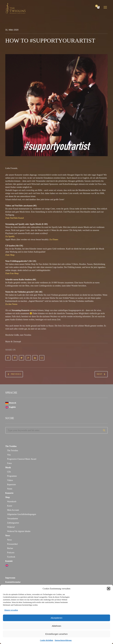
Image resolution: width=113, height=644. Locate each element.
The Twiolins (11, 446)
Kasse (10, 506)
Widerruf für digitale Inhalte (19, 531)
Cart (97, 6)
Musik (8, 468)
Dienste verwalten (11, 610)
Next (99, 374)
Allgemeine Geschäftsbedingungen (22, 514)
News (8, 536)
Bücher (10, 548)
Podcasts (11, 553)
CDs (9, 472)
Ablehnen (56, 626)
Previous (16, 374)
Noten (10, 489)
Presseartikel (13, 544)
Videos (10, 480)
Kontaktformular (13, 582)
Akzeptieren (56, 618)
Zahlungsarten (13, 523)
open (105, 7)
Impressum (10, 578)
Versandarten (13, 519)
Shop (8, 497)
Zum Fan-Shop (12, 273)
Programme (12, 476)
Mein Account (13, 510)
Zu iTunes (54, 240)
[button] (109, 589)
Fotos (9, 463)
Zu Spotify (10, 236)
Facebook (11, 557)
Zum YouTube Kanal (14, 218)
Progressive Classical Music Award (22, 459)
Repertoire (12, 485)
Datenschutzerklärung (63, 640)
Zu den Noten (11, 304)
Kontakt (9, 561)
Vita (9, 455)
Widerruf (11, 527)
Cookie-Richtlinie (47, 640)
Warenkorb (12, 502)
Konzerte (9, 493)
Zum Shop (10, 255)
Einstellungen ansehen (56, 634)
